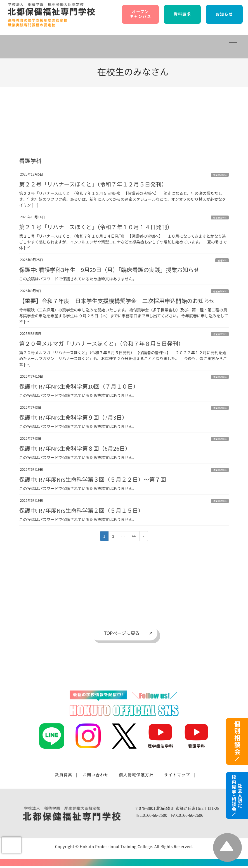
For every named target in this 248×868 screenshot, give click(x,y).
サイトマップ (177, 775)
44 (134, 537)
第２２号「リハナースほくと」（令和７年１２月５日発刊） (93, 184)
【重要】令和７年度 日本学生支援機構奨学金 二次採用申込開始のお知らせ (117, 301)
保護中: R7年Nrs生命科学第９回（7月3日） (73, 417)
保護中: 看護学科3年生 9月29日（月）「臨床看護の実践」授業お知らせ (109, 270)
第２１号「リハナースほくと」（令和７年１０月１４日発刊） (96, 227)
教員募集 (64, 775)
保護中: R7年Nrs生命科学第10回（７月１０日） (79, 386)
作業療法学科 (220, 175)
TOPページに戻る (122, 633)
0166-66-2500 (155, 815)
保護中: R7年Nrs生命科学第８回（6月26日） (75, 448)
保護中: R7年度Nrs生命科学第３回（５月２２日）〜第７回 (92, 479)
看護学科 (222, 260)
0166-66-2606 (191, 815)
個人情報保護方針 (136, 775)
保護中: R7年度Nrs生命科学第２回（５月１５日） (81, 510)
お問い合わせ (96, 775)
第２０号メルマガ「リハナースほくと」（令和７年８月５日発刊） (101, 343)
